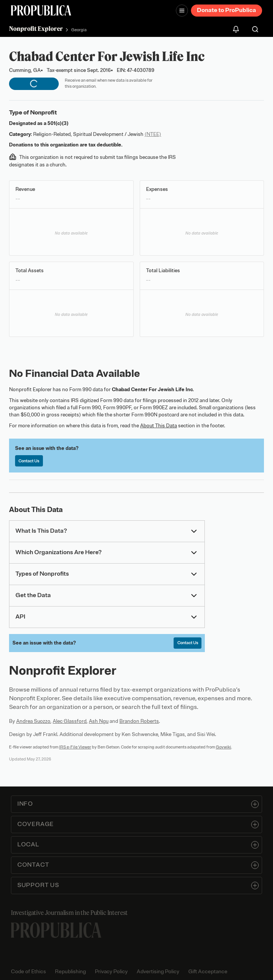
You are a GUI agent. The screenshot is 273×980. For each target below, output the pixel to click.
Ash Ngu (99, 721)
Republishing (70, 972)
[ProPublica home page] (56, 930)
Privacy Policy (111, 972)
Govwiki (223, 747)
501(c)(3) (58, 123)
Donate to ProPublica (226, 10)
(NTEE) (153, 134)
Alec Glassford (70, 721)
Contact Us (29, 461)
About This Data (159, 426)
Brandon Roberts (139, 721)
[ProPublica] (41, 10)
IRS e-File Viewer (75, 747)
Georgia (79, 30)
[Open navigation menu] (182, 11)
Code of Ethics (28, 972)
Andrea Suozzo (33, 721)
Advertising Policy (158, 972)
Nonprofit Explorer (36, 29)
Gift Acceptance (208, 972)
